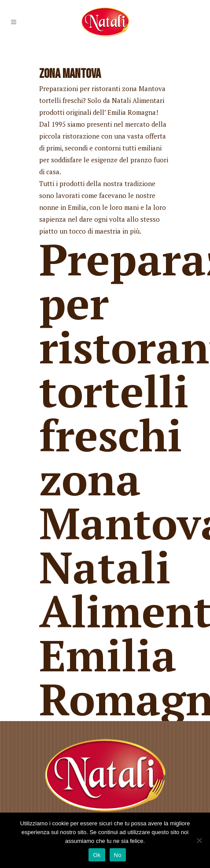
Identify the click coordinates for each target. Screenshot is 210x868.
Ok (97, 855)
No (118, 855)
